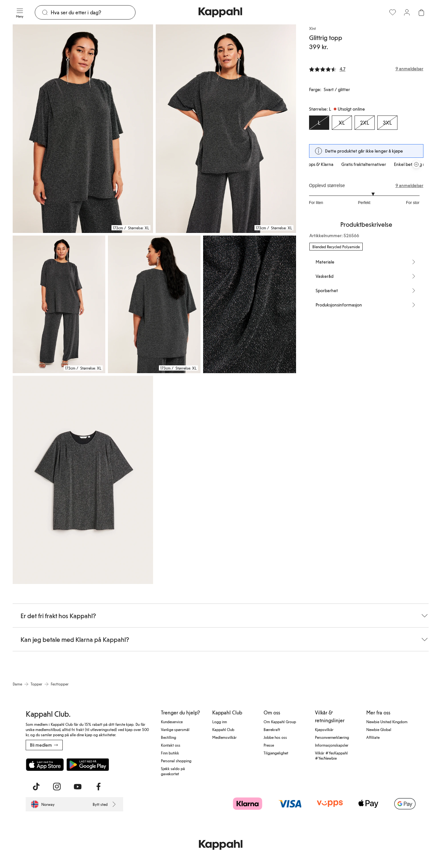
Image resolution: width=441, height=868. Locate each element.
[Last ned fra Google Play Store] (88, 765)
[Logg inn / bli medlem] (407, 12)
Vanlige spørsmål (175, 729)
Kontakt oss (171, 745)
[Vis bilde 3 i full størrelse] (59, 304)
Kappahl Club (223, 729)
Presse (269, 745)
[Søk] (93, 12)
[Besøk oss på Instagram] (57, 787)
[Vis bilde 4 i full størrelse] (154, 304)
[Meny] (20, 12)
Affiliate (373, 737)
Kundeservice (172, 722)
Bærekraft (272, 729)
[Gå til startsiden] (220, 12)
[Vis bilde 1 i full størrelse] (83, 129)
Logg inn (220, 722)
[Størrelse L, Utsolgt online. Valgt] (319, 123)
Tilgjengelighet (276, 753)
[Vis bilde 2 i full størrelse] (226, 129)
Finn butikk (170, 753)
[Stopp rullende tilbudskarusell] (416, 164)
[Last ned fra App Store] (45, 765)
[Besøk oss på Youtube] (78, 787)
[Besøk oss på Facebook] (98, 787)
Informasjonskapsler (332, 745)
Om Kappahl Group (280, 722)
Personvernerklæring (332, 737)
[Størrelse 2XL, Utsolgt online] (365, 123)
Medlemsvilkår (224, 737)
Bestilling (169, 737)
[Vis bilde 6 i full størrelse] (83, 480)
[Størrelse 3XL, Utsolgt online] (387, 123)
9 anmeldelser (409, 185)
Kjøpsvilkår (324, 729)
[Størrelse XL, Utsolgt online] (342, 123)
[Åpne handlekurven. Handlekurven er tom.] (421, 12)
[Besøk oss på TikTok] (36, 787)
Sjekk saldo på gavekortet (173, 771)
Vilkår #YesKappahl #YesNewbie (331, 755)
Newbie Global (379, 729)
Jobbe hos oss (275, 737)
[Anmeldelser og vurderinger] (366, 69)
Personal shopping (176, 761)
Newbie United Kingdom (387, 722)
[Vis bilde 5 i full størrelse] (249, 304)
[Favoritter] (393, 12)
